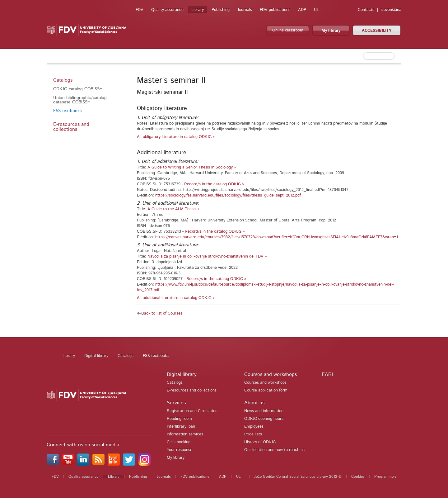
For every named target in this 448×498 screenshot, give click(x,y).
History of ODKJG (260, 442)
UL (316, 10)
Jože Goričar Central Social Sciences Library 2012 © (298, 477)
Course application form (266, 390)
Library (198, 10)
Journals (245, 10)
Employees (254, 427)
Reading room (179, 419)
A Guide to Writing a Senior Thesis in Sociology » (192, 167)
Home (51, 356)
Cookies (358, 477)
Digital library (96, 356)
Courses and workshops (271, 374)
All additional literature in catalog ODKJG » (176, 298)
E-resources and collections (71, 127)
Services (176, 403)
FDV (140, 10)
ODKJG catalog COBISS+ (78, 89)
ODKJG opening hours (264, 419)
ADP (302, 10)
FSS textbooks (67, 111)
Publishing (221, 10)
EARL (328, 374)
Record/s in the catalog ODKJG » (214, 184)
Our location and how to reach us (274, 450)
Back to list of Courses (162, 313)
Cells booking (179, 442)
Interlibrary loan (181, 427)
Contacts (366, 10)
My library (331, 31)
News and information (264, 411)
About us (254, 403)
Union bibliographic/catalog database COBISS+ (80, 100)
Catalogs (63, 80)
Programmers (385, 477)
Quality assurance (167, 10)
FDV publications (275, 10)
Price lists (253, 434)
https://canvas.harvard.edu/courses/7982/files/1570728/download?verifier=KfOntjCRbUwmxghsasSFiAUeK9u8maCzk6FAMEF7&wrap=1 (277, 237)
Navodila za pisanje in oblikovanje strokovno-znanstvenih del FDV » (207, 256)
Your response (180, 450)
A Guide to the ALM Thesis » (174, 209)
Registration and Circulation (192, 411)
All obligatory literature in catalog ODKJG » (176, 137)
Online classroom (288, 30)
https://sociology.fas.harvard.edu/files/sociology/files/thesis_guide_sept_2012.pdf (228, 195)
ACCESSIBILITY (377, 31)
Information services (185, 434)
